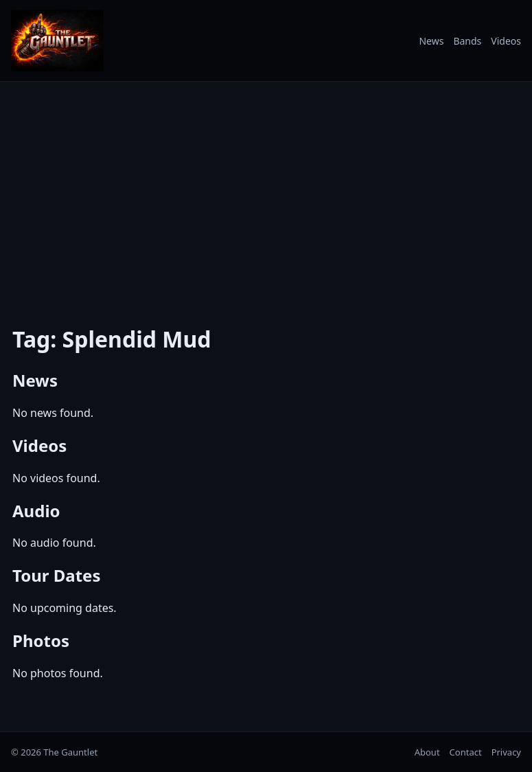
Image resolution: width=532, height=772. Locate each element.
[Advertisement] (266, 194)
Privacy (506, 752)
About (427, 752)
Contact (466, 752)
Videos (506, 41)
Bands (467, 41)
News (431, 41)
